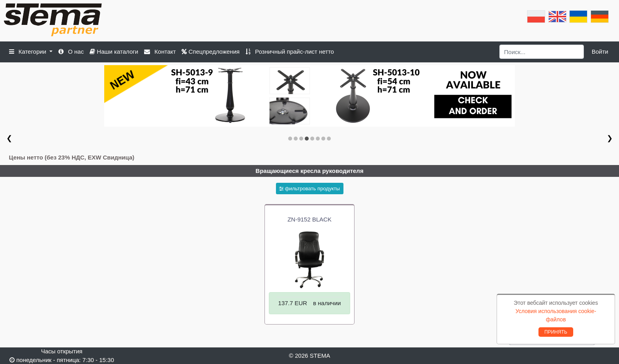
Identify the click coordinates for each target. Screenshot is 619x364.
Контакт (160, 52)
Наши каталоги (114, 52)
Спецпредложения (211, 52)
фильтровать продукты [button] (309, 189)
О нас (71, 52)
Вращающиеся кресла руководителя (309, 171)
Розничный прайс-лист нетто (290, 52)
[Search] (542, 52)
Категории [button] (29, 52)
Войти (600, 52)
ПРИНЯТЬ (556, 332)
